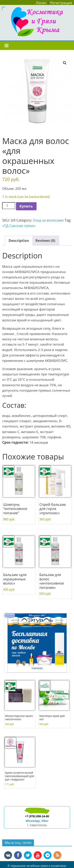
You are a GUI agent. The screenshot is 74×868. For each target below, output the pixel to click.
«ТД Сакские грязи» (19, 226)
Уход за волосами (48, 220)
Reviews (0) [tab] (45, 240)
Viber (45, 821)
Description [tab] (19, 240)
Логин (41, 3)
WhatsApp (33, 821)
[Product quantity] (9, 206)
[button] (65, 63)
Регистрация (61, 3)
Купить (26, 206)
